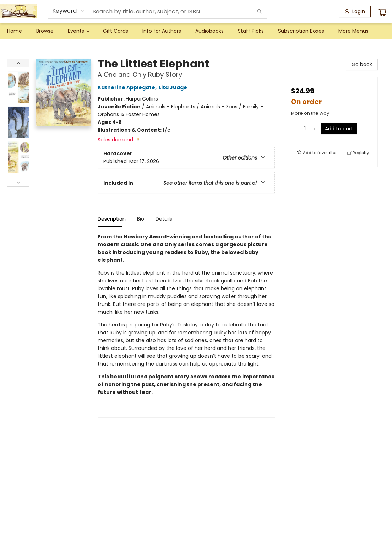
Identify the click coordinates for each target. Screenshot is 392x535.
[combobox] (69, 11)
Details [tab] (164, 219)
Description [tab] (112, 219)
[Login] (355, 11)
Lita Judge (174, 87)
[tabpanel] (186, 325)
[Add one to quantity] (314, 129)
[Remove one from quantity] (296, 129)
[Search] (260, 11)
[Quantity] (305, 129)
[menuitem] (15, 31)
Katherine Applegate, (128, 87)
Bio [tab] (141, 219)
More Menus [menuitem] (353, 31)
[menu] (196, 31)
